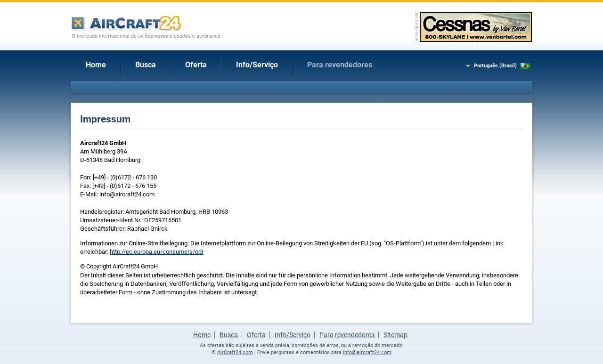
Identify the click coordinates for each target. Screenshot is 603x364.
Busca (146, 65)
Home (96, 65)
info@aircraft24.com (367, 352)
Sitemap (395, 335)
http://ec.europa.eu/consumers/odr (157, 252)
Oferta (196, 65)
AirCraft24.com (235, 352)
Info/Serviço (257, 65)
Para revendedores (340, 65)
